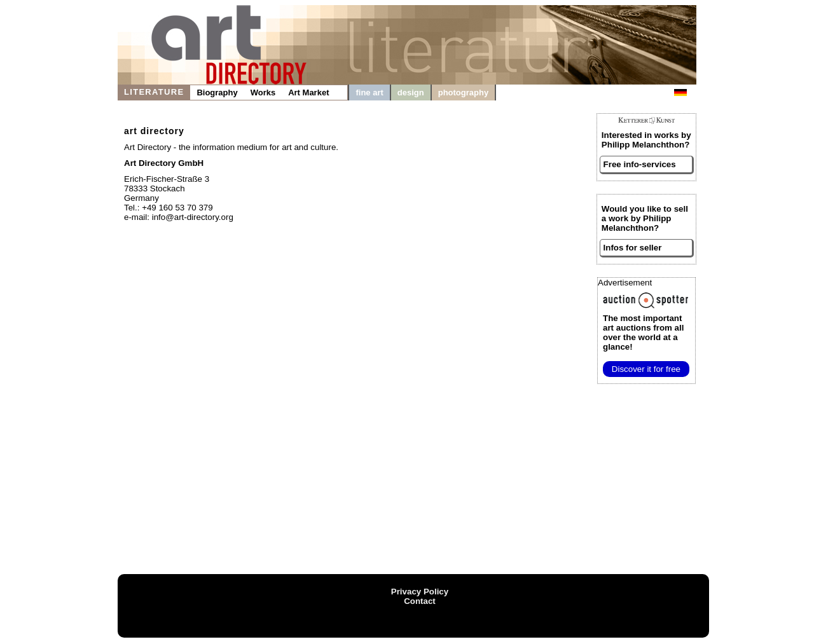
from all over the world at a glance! (643, 332)
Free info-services (640, 164)
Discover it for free (646, 369)
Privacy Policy (420, 592)
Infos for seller (633, 248)
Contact (420, 601)
